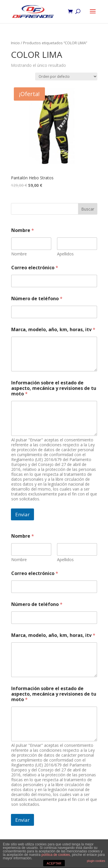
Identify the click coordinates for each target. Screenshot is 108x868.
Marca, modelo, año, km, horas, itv (53, 330)
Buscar (88, 209)
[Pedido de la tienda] (66, 77)
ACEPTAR (54, 863)
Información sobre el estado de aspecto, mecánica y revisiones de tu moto (54, 388)
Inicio (15, 43)
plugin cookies (96, 861)
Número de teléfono (37, 299)
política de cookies (56, 855)
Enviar (22, 514)
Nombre (19, 254)
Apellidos (65, 254)
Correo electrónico (35, 268)
